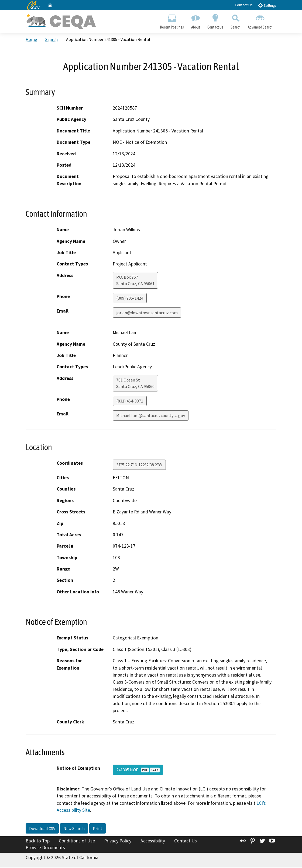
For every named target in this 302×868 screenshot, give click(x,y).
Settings (267, 5)
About (195, 20)
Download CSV (42, 829)
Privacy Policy (118, 841)
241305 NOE (138, 770)
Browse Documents (45, 848)
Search (236, 20)
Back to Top (38, 841)
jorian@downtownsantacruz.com (147, 313)
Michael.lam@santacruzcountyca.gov (151, 416)
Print (98, 829)
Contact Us (244, 5)
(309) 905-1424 (130, 299)
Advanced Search (260, 20)
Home (31, 40)
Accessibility (153, 841)
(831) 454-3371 (130, 401)
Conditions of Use (77, 841)
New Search (74, 829)
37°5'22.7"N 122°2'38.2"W (139, 465)
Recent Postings (172, 20)
